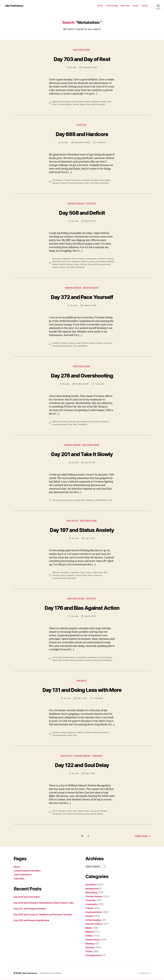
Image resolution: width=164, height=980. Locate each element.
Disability (56, 344)
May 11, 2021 (82, 700)
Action (55, 658)
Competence (94, 658)
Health (105, 102)
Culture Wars (99, 573)
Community (92, 905)
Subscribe (125, 6)
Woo (76, 736)
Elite (107, 573)
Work (95, 105)
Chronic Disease (78, 102)
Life (59, 105)
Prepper (64, 265)
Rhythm (69, 105)
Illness (105, 501)
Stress (89, 105)
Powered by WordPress (52, 974)
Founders (87, 181)
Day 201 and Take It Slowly (82, 454)
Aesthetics (72, 522)
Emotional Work (82, 50)
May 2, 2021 (90, 775)
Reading (90, 944)
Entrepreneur (77, 181)
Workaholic (103, 105)
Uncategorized (92, 288)
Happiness (97, 102)
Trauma (77, 268)
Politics (90, 936)
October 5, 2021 (82, 385)
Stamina (101, 344)
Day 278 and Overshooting (82, 376)
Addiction (56, 102)
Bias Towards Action (67, 658)
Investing (96, 181)
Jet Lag (94, 812)
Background (92, 889)
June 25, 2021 (90, 617)
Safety (86, 265)
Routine (77, 105)
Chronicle (82, 682)
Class (83, 573)
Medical (111, 262)
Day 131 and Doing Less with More (82, 691)
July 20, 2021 (90, 463)
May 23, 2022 (90, 222)
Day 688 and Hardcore (82, 134)
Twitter (144, 6)
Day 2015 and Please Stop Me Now (33, 924)
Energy (89, 102)
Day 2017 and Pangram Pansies (31, 913)
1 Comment (102, 143)
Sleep (83, 105)
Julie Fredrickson (15, 6)
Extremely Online (66, 262)
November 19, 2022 (82, 143)
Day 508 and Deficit (82, 213)
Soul (65, 815)
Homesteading (94, 920)
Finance (90, 917)
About (135, 6)
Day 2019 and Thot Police (28, 897)
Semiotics (71, 576)
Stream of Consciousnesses (72, 183)
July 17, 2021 (90, 539)
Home (100, 6)
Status (91, 576)
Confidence (104, 259)
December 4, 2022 (90, 68)
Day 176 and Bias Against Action (82, 608)
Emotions (65, 344)
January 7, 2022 (90, 306)
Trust (83, 268)
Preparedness (93, 940)
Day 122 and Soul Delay (82, 766)
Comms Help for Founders (29, 871)
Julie (74, 68)
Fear (76, 262)
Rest (63, 105)
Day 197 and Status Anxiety (82, 530)
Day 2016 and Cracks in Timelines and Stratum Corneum (46, 919)
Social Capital (106, 181)
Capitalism (67, 259)
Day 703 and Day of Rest (82, 59)
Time (93, 183)
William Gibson (98, 815)
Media (89, 928)
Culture (67, 181)
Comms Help (112, 6)
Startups (82, 125)
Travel (89, 952)
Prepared (56, 265)
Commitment (58, 181)
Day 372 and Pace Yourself (82, 297)
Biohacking (66, 102)
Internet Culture (94, 924)
